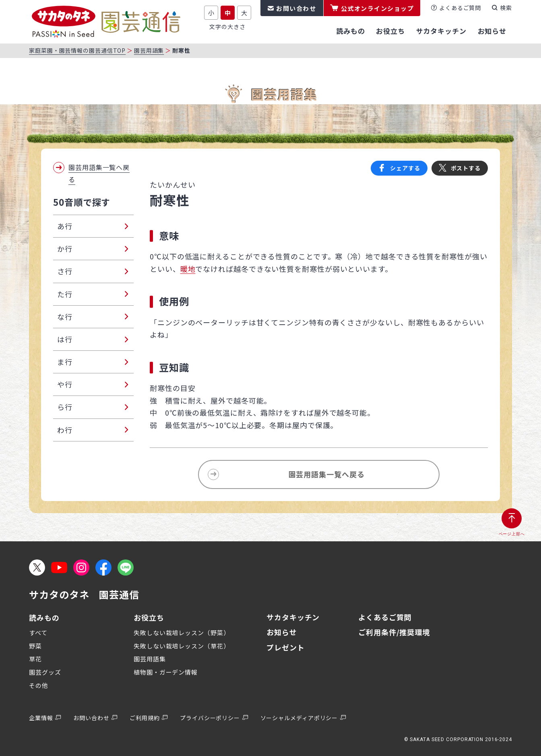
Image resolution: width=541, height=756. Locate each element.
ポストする (466, 168)
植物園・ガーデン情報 (166, 672)
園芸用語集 (149, 50)
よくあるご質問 (460, 8)
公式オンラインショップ (378, 8)
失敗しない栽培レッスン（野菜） (182, 633)
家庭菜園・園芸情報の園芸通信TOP (77, 50)
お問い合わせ (296, 8)
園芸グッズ (45, 672)
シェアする (405, 168)
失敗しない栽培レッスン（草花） (182, 646)
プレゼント (286, 647)
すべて (38, 633)
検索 (506, 8)
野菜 (35, 646)
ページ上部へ (512, 534)
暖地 (188, 269)
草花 (35, 659)
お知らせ (282, 632)
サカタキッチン (293, 617)
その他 (39, 685)
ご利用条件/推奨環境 (394, 632)
